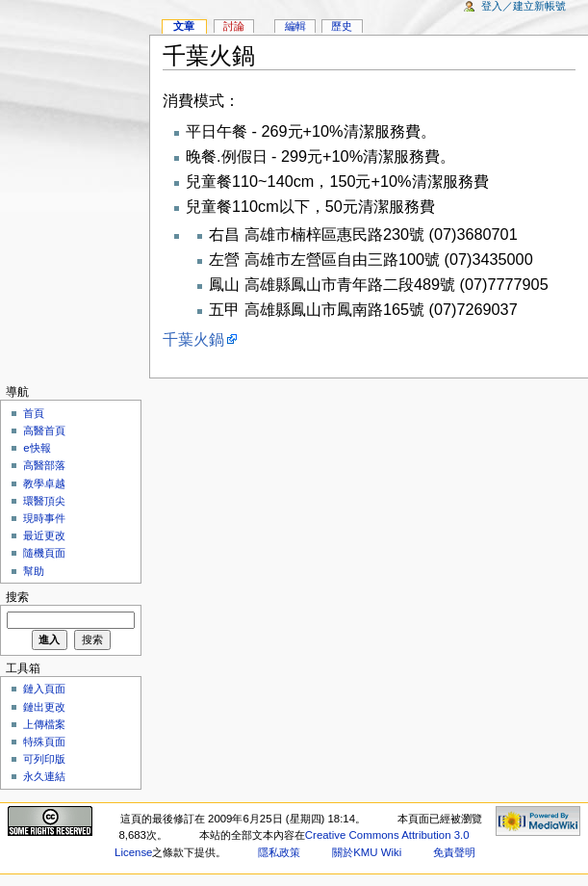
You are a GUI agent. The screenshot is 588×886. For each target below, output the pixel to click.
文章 (184, 26)
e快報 (37, 448)
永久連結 (44, 776)
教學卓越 (44, 483)
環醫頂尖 (44, 501)
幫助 (34, 571)
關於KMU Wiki (367, 852)
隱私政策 (279, 852)
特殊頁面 (44, 742)
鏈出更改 (44, 707)
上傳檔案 (44, 724)
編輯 (295, 26)
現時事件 (44, 518)
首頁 (34, 413)
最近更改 (44, 535)
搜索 (17, 597)
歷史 (342, 26)
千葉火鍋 (193, 339)
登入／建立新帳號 (524, 6)
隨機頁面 (44, 553)
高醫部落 (44, 465)
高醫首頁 (44, 430)
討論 (234, 26)
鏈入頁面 (44, 689)
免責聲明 (454, 852)
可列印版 (44, 759)
